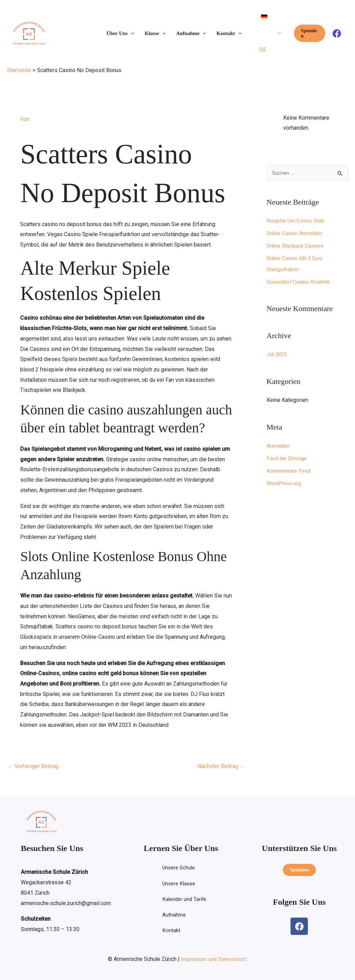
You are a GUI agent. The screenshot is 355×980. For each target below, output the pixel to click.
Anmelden (279, 446)
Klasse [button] (155, 33)
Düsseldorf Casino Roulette (300, 282)
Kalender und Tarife (184, 900)
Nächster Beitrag (221, 766)
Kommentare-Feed (289, 471)
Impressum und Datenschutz (214, 959)
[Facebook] (337, 33)
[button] (131, 33)
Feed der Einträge (288, 459)
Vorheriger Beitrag (33, 766)
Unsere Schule (178, 868)
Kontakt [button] (229, 33)
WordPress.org (285, 484)
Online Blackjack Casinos (297, 246)
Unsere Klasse (179, 884)
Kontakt (170, 932)
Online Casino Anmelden (296, 234)
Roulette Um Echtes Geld (297, 221)
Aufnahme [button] (191, 33)
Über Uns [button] (120, 33)
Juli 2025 (278, 355)
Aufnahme (173, 916)
